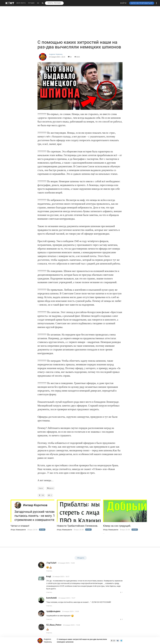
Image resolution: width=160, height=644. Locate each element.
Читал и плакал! (20, 526)
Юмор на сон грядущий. (117, 526)
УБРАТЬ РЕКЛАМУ (54, 3)
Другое (50, 488)
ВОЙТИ (123, 3)
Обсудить (81, 558)
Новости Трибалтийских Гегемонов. (77, 526)
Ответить (49, 571)
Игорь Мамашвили (18, 530)
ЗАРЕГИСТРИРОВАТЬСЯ (142, 3)
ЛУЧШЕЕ (31, 3)
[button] (156, 3)
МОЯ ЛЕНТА (21, 3)
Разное (41, 488)
